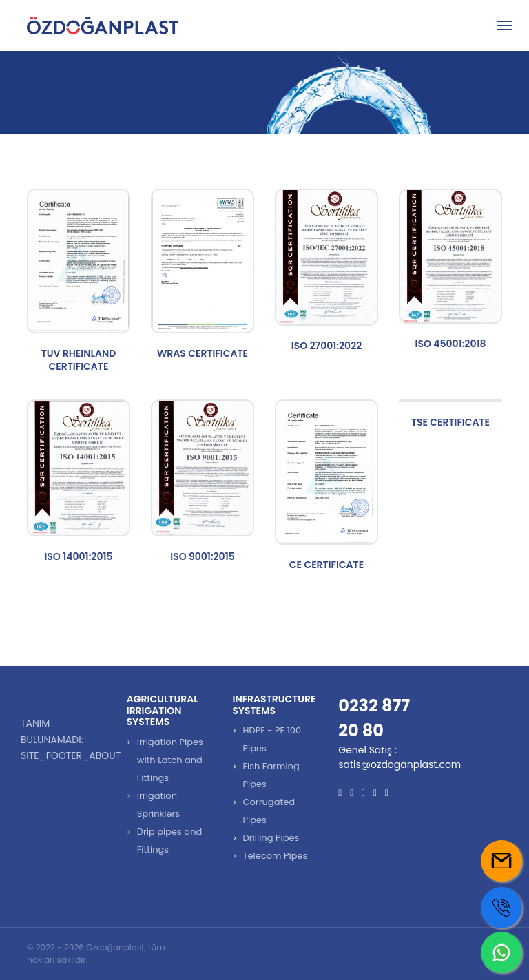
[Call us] (501, 908)
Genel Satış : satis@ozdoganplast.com (400, 757)
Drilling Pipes (271, 838)
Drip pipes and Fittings (169, 841)
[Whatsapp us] (501, 952)
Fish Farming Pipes (271, 775)
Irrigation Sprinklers (158, 805)
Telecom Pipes (276, 856)
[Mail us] (501, 861)
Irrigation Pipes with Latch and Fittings (170, 760)
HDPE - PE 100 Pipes (272, 739)
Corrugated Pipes (269, 811)
